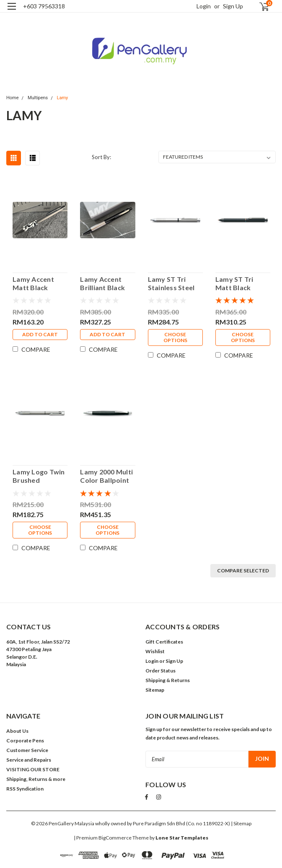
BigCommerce (115, 837)
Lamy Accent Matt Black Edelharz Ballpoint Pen (34, 283)
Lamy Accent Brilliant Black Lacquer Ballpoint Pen (102, 283)
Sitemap (155, 690)
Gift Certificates (164, 642)
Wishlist (155, 651)
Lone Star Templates (182, 837)
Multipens (38, 98)
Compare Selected (243, 571)
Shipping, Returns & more (36, 779)
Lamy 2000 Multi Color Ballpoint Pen (106, 476)
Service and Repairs (29, 760)
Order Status (160, 671)
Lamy (63, 98)
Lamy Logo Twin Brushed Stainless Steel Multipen (39, 476)
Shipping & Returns (168, 680)
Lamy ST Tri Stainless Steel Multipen (171, 283)
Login (204, 6)
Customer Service (27, 750)
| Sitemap (241, 823)
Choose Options (175, 337)
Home (13, 98)
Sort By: (101, 157)
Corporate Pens (25, 741)
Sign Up (233, 6)
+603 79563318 (44, 6)
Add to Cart (40, 334)
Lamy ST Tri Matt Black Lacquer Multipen (234, 283)
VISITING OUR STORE (33, 769)
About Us (17, 731)
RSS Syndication (25, 789)
